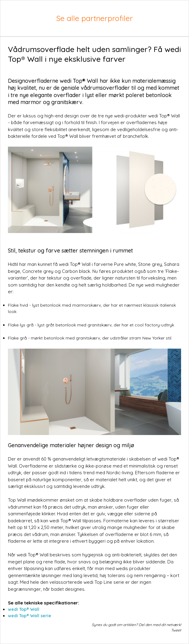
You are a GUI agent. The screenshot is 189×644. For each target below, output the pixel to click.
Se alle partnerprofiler (94, 18)
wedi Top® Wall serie (30, 616)
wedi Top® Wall (24, 609)
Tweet (176, 630)
